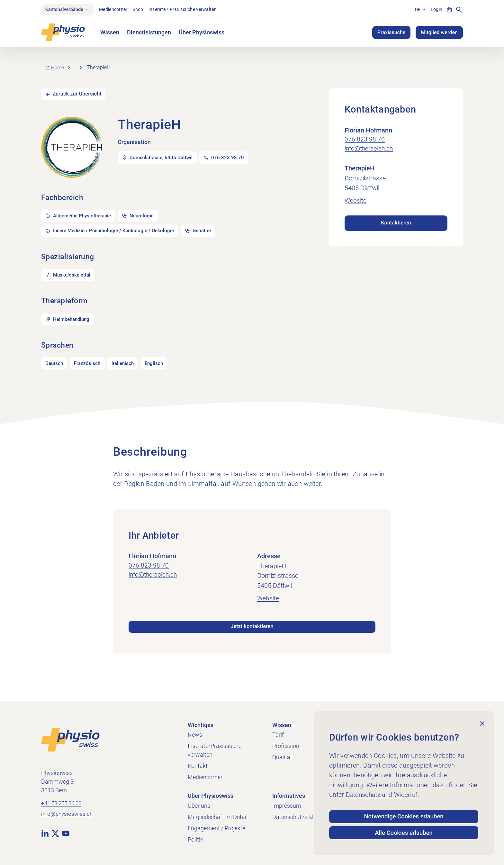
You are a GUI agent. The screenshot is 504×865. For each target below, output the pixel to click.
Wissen (110, 34)
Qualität (282, 757)
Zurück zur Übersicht (81, 91)
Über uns (199, 806)
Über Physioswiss (202, 34)
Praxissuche (392, 34)
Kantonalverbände (70, 10)
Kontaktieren (396, 219)
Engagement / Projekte (216, 828)
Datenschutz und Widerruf (384, 789)
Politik (195, 839)
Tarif (278, 735)
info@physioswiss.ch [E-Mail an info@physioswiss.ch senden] (68, 815)
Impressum (287, 806)
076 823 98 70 (365, 135)
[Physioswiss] (63, 34)
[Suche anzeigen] (459, 10)
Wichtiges (201, 725)
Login (435, 10)
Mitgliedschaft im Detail (218, 817)
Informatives (289, 796)
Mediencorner (119, 10)
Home (58, 66)
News (195, 735)
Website (356, 197)
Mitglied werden (439, 34)
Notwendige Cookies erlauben (404, 812)
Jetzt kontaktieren (252, 632)
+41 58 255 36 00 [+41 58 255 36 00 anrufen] (63, 804)
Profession (286, 746)
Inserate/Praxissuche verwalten (215, 750)
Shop (144, 10)
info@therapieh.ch (370, 145)
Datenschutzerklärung (300, 817)
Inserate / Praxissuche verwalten (188, 10)
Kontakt (198, 766)
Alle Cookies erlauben (404, 832)
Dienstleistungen (149, 34)
